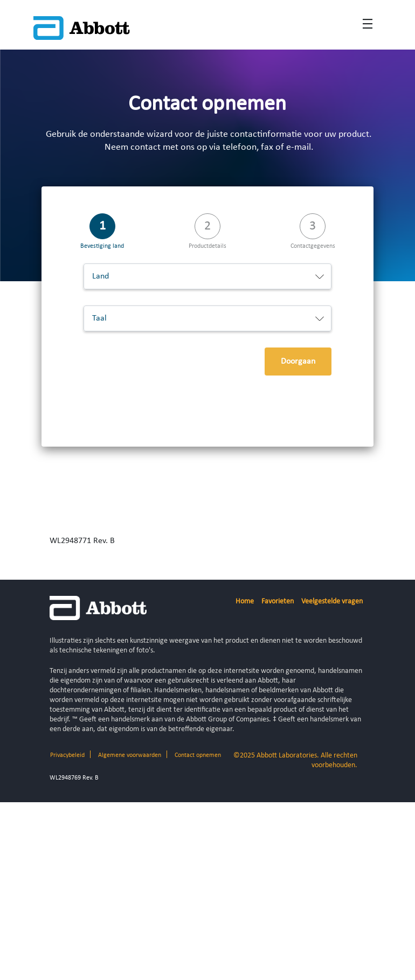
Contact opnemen (198, 755)
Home (245, 602)
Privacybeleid (67, 755)
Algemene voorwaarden (130, 755)
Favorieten (278, 602)
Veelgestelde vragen (332, 602)
